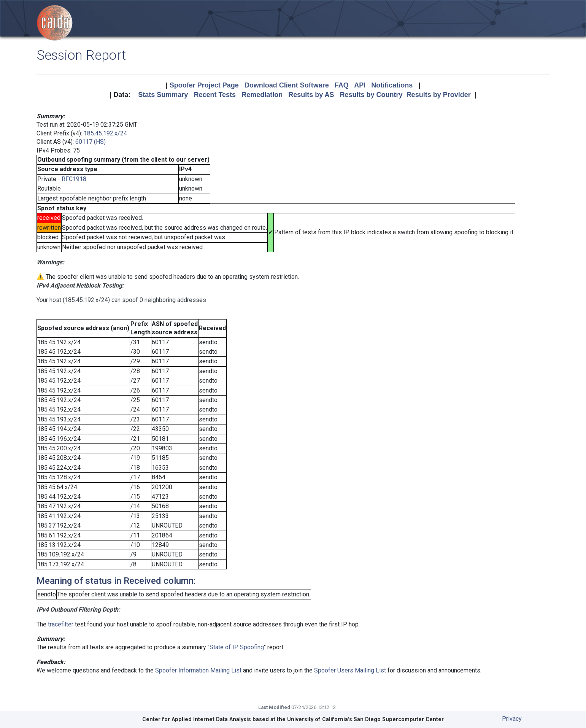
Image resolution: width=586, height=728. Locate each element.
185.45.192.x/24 (105, 133)
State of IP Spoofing (237, 647)
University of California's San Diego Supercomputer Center (365, 719)
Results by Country (371, 95)
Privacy (512, 719)
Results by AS (311, 95)
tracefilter (61, 624)
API (360, 85)
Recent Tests (215, 95)
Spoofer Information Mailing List (198, 670)
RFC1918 (74, 179)
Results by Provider (439, 95)
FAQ (342, 85)
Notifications (392, 85)
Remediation (262, 95)
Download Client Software (287, 85)
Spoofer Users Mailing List (350, 670)
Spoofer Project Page (204, 85)
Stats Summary (163, 95)
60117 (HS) (91, 142)
